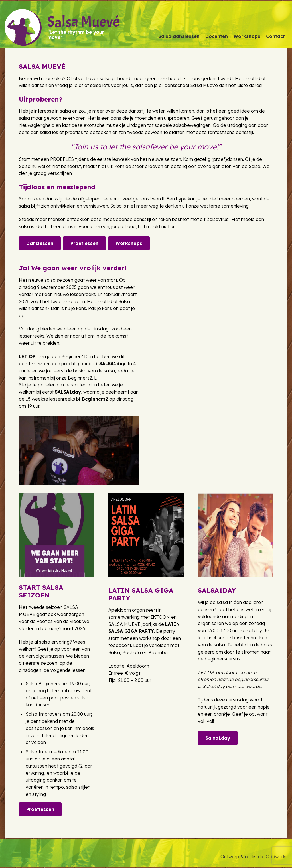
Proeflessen (84, 243)
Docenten (217, 36)
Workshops (247, 36)
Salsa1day (218, 738)
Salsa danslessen (179, 36)
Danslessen (40, 243)
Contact (275, 36)
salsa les (49, 132)
